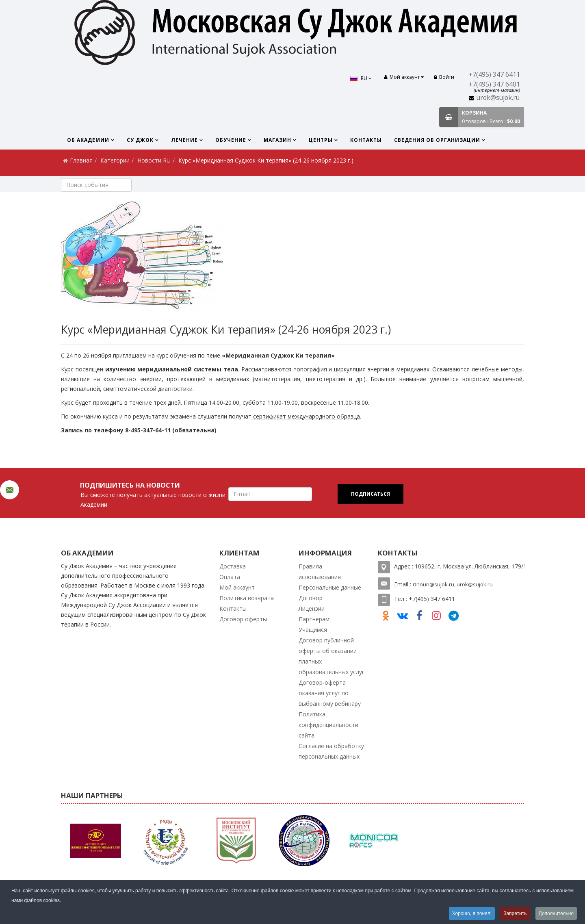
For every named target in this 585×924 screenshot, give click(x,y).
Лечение (184, 140)
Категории (115, 160)
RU (361, 78)
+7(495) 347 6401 (494, 84)
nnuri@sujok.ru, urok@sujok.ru (455, 584)
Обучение (231, 140)
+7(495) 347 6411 (494, 75)
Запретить (515, 913)
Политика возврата (247, 598)
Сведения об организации (437, 140)
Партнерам (314, 619)
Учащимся (313, 630)
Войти (444, 77)
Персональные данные (330, 587)
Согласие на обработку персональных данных (331, 751)
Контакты (366, 140)
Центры (321, 140)
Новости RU (154, 160)
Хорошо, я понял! (471, 913)
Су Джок (140, 140)
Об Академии (88, 140)
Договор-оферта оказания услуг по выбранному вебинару (330, 693)
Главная (81, 160)
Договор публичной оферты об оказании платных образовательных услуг (331, 656)
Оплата (230, 577)
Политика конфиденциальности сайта (328, 725)
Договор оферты (243, 619)
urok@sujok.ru (498, 98)
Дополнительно (556, 913)
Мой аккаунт (237, 587)
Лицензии (312, 608)
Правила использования (320, 572)
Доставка (233, 566)
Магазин (277, 140)
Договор (311, 598)
